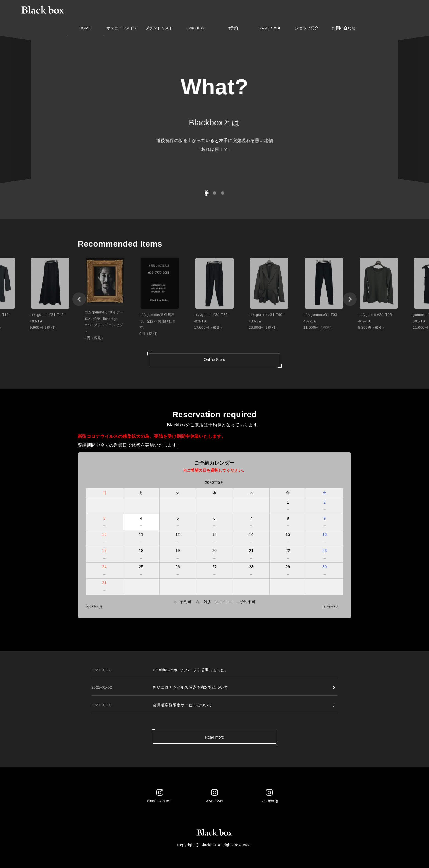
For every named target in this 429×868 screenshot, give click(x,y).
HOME (85, 29)
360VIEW (196, 29)
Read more (214, 737)
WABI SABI (270, 29)
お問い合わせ (344, 29)
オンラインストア (122, 29)
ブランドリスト (159, 29)
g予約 (233, 29)
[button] (206, 193)
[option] (105, 302)
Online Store (215, 363)
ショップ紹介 (307, 29)
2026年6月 (331, 607)
